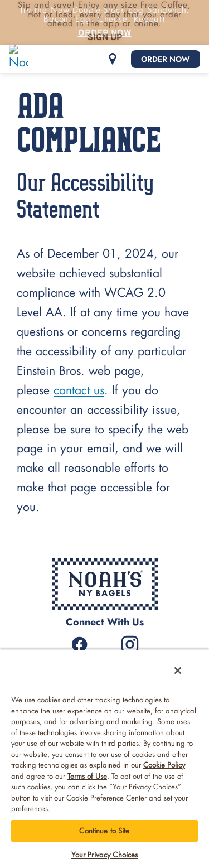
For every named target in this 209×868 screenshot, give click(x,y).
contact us (79, 391)
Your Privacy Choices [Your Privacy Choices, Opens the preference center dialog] (105, 855)
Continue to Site (104, 831)
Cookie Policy (164, 765)
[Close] (178, 671)
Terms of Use (87, 776)
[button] (113, 59)
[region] (104, 758)
